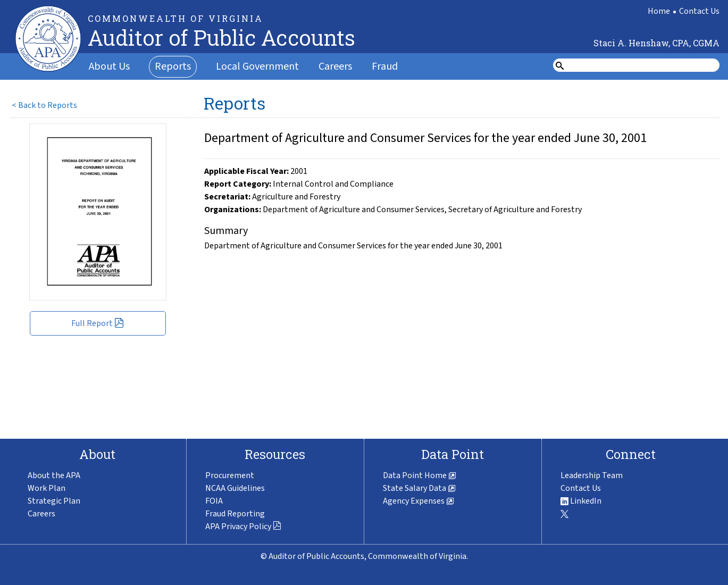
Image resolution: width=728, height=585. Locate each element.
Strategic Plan (54, 501)
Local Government (257, 66)
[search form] (643, 65)
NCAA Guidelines (235, 488)
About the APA (54, 475)
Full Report (98, 323)
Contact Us (699, 11)
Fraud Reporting (235, 514)
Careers (335, 66)
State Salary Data (419, 488)
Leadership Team (592, 475)
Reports (173, 66)
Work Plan (47, 488)
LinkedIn (581, 501)
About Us (109, 66)
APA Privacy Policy (243, 526)
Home (659, 11)
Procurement (230, 475)
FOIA (214, 501)
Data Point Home (420, 475)
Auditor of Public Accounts (221, 37)
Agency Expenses (419, 501)
